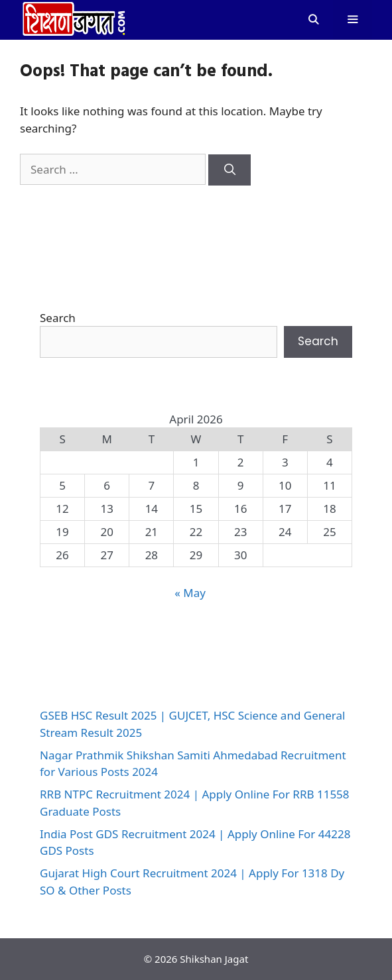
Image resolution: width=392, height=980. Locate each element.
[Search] (229, 170)
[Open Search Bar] (313, 20)
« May (190, 593)
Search (58, 318)
